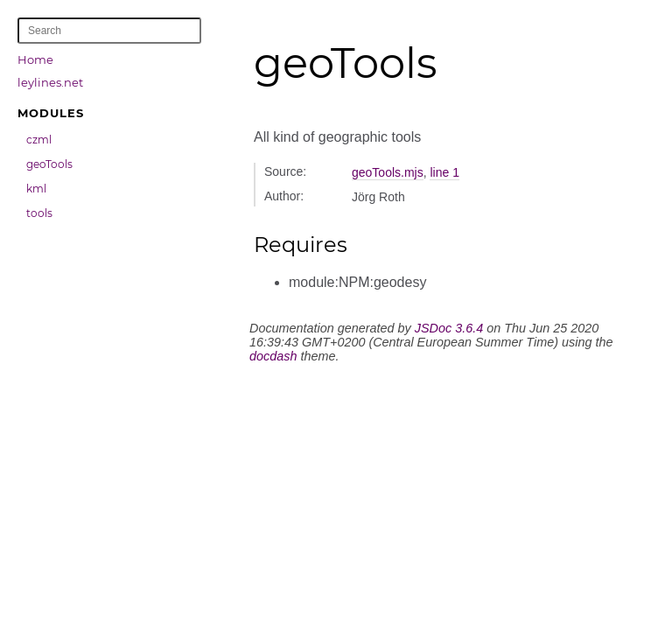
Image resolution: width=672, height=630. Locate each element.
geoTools (49, 164)
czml (39, 140)
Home (35, 59)
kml (36, 189)
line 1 (444, 172)
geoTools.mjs (388, 172)
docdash (273, 356)
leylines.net (50, 82)
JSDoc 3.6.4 (449, 328)
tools (39, 213)
